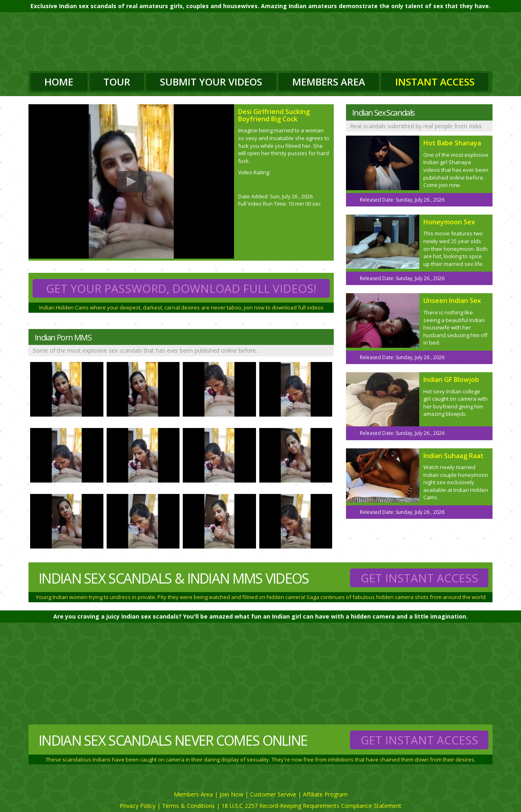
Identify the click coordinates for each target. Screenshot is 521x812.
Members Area (329, 82)
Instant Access (435, 82)
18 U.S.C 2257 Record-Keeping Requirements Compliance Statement (311, 806)
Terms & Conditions (188, 806)
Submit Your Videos (211, 82)
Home (59, 82)
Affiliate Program (325, 794)
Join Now (231, 794)
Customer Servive (273, 794)
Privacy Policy (138, 806)
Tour (117, 82)
